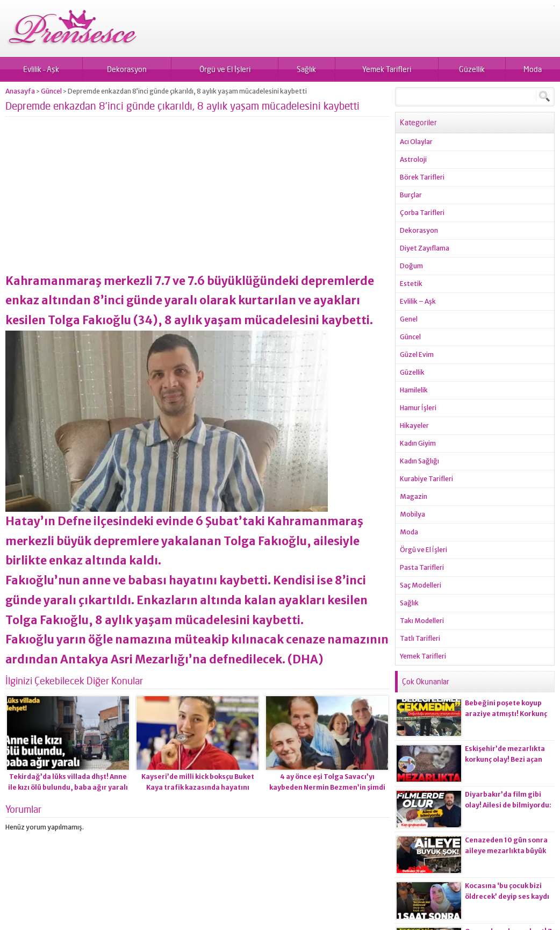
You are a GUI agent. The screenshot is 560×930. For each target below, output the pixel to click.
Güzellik (472, 69)
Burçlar (411, 195)
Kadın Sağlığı (419, 461)
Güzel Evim (417, 355)
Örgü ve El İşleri (225, 69)
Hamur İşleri (418, 408)
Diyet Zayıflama (425, 248)
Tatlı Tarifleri (420, 638)
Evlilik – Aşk (41, 69)
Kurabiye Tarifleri (426, 479)
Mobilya (412, 514)
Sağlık (306, 69)
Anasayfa (20, 91)
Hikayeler (414, 425)
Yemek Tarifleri (387, 69)
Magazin (414, 496)
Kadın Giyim (418, 443)
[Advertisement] (198, 199)
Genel (409, 319)
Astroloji (413, 159)
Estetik (411, 284)
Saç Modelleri (421, 585)
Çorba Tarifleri (422, 213)
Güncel (51, 91)
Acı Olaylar (416, 142)
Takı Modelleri (422, 621)
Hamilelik (414, 390)
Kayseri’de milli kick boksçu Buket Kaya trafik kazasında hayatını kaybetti (198, 787)
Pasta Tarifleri (422, 567)
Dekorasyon (127, 69)
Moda (533, 69)
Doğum (411, 266)
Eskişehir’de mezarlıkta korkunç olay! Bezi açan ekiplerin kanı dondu (505, 759)
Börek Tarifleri (422, 177)
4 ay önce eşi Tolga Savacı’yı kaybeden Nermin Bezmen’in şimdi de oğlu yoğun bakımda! (327, 787)
